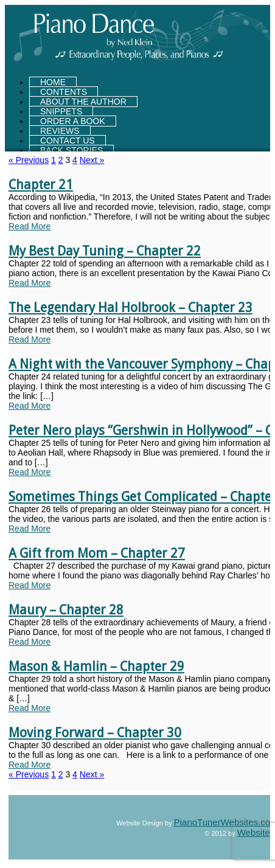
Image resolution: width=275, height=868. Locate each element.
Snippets (61, 111)
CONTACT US (68, 141)
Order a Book (73, 121)
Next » (92, 160)
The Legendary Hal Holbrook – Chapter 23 (131, 307)
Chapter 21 (41, 185)
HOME (53, 82)
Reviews (60, 131)
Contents (64, 92)
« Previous (29, 160)
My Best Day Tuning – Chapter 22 (105, 251)
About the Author (83, 102)
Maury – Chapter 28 (66, 610)
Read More (30, 226)
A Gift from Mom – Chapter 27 (97, 553)
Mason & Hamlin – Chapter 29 (96, 666)
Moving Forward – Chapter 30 (95, 733)
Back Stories (71, 150)
